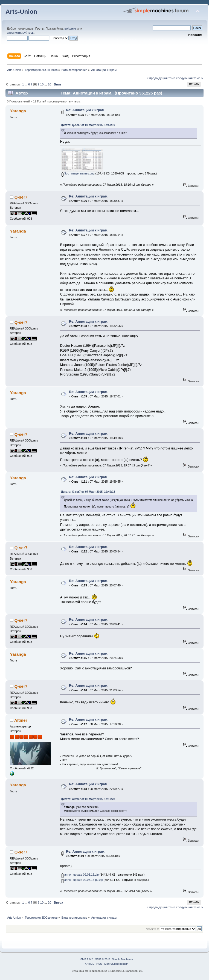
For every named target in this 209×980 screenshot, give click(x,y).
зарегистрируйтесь (20, 33)
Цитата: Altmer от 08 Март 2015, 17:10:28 (88, 799)
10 (42, 84)
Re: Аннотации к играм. (86, 110)
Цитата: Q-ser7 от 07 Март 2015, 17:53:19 (88, 125)
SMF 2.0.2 (87, 959)
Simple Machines (122, 959)
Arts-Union (21, 12)
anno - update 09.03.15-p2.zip (82, 880)
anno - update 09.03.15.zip (80, 875)
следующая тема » (190, 78)
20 (50, 84)
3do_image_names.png (78, 173)
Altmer (21, 720)
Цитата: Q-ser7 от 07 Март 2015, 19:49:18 (88, 492)
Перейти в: (152, 929)
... (27, 84)
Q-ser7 (21, 197)
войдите (70, 28)
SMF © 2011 (103, 959)
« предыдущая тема (161, 78)
